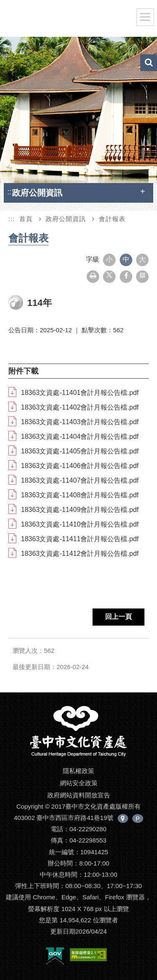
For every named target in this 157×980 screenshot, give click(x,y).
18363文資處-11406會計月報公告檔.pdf (80, 466)
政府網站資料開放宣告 (79, 795)
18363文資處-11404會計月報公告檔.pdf (80, 437)
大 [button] (142, 259)
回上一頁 (118, 617)
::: (10, 192)
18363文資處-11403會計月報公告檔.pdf (80, 422)
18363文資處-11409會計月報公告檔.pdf (80, 510)
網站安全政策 (79, 783)
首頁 (26, 219)
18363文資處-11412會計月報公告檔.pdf (80, 554)
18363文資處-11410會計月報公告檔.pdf (80, 524)
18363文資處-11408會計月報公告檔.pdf (80, 495)
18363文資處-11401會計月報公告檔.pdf (80, 393)
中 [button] (126, 259)
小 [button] (109, 259)
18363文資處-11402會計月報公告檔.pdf (80, 407)
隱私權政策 (78, 771)
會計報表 (112, 219)
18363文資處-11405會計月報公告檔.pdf (80, 451)
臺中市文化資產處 (72, 20)
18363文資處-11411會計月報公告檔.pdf (80, 539)
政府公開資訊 (66, 219)
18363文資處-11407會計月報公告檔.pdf (80, 480)
